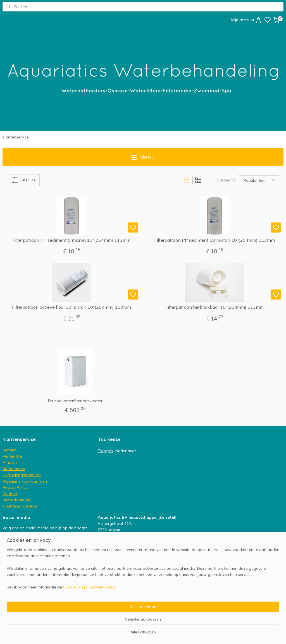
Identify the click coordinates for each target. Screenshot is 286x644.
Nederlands (126, 451)
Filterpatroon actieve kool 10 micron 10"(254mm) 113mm (71, 307)
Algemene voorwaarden (25, 481)
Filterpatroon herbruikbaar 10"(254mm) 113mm (214, 307)
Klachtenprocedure (20, 506)
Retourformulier (17, 500)
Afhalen (10, 462)
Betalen (9, 450)
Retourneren (14, 469)
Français (105, 451)
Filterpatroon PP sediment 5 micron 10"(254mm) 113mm (71, 240)
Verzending (13, 456)
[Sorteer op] (259, 180)
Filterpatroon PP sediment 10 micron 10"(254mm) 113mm (214, 240)
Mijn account (247, 20)
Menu (143, 157)
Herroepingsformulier (22, 475)
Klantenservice (16, 137)
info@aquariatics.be (116, 586)
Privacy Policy (15, 487)
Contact (10, 494)
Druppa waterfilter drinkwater (75, 401)
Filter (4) (23, 180)
